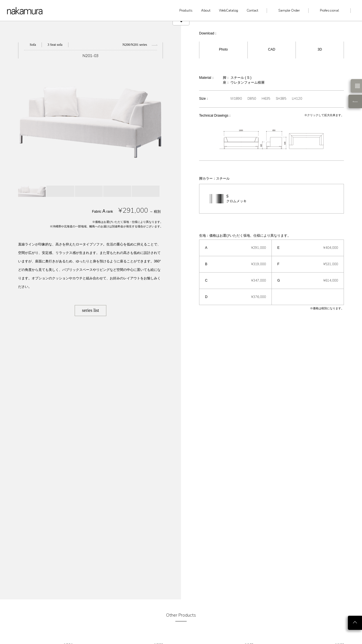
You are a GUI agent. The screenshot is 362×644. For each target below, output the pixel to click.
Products (186, 10)
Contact (252, 10)
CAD (272, 49)
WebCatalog (229, 10)
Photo (223, 49)
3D (320, 49)
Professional (329, 10)
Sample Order (289, 10)
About (206, 10)
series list (90, 310)
